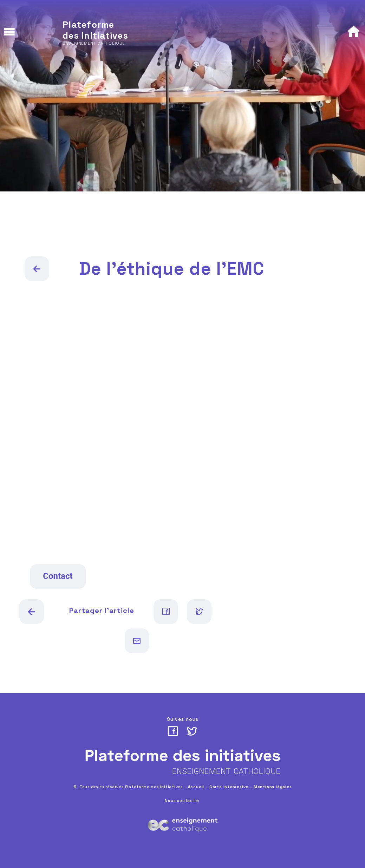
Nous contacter (182, 801)
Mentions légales (273, 787)
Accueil (196, 787)
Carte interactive (229, 787)
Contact (58, 576)
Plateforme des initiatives (95, 30)
